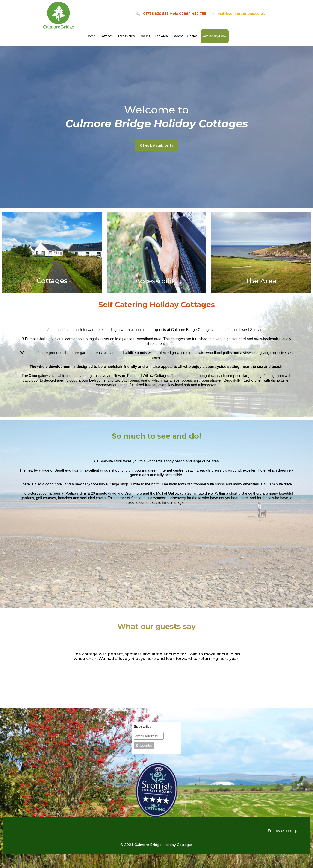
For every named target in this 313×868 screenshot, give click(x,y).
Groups (145, 36)
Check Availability (157, 145)
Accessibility (126, 36)
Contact (193, 36)
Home (91, 36)
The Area (161, 36)
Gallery (177, 36)
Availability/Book (215, 36)
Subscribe (143, 727)
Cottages (106, 36)
